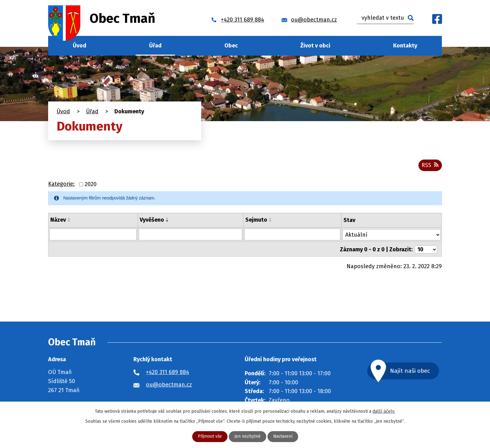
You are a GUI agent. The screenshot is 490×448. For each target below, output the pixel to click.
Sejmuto (256, 220)
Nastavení (283, 437)
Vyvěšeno (152, 220)
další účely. (384, 411)
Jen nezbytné (247, 437)
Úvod (80, 46)
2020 (91, 185)
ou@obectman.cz (169, 385)
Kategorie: (61, 185)
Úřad (155, 46)
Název (58, 220)
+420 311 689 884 (167, 372)
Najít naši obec (412, 371)
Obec (231, 46)
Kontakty (405, 46)
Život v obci (315, 46)
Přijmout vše (210, 437)
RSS (430, 165)
